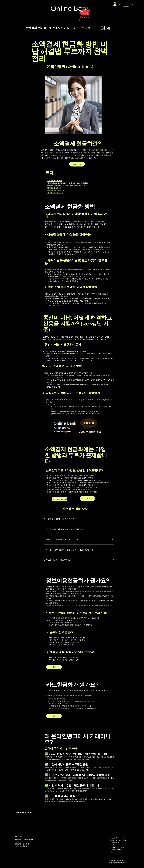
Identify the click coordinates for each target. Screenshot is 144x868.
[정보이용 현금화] (59, 28)
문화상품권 (91, 150)
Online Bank (23, 813)
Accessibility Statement (118, 840)
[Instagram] (19, 854)
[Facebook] (16, 854)
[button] (115, 4)
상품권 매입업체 (81, 153)
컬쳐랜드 (99, 150)
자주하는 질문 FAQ (54, 188)
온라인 (84, 150)
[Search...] (19, 8)
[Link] (22, 854)
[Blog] (106, 28)
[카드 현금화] (82, 28)
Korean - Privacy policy (118, 838)
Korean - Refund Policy (117, 847)
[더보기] (54, 667)
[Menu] (126, 5)
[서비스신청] (77, 164)
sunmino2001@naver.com (24, 839)
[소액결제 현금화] (36, 28)
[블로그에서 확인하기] (60, 499)
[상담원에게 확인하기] (88, 499)
